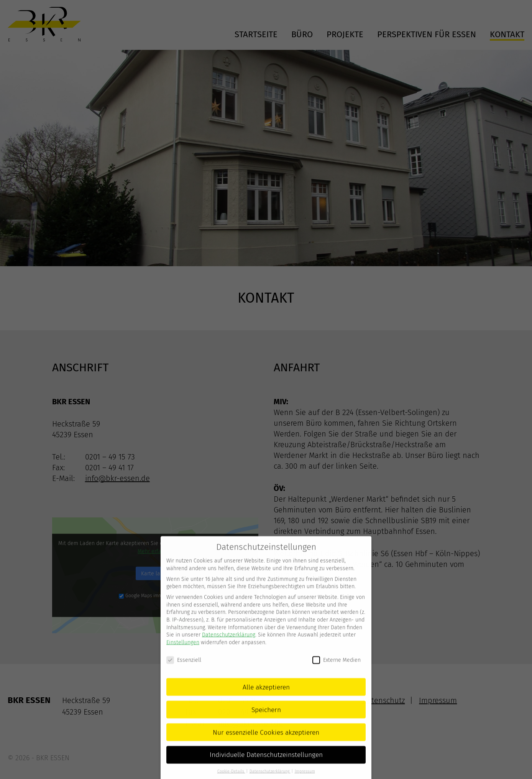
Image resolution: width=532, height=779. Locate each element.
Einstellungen (183, 651)
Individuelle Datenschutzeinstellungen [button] (266, 764)
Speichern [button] (266, 719)
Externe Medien (337, 669)
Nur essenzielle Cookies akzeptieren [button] (266, 742)
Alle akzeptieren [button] (266, 696)
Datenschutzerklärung (229, 644)
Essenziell (184, 669)
